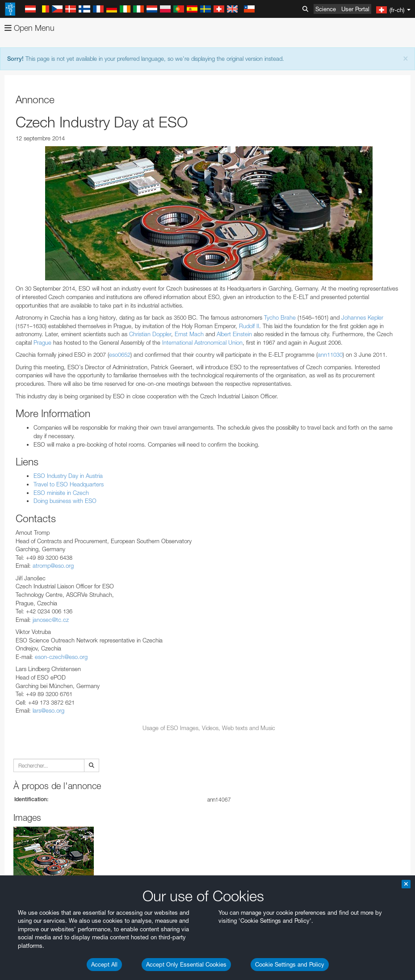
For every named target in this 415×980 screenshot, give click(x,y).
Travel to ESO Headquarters (69, 484)
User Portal (355, 9)
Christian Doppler (150, 334)
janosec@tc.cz (51, 620)
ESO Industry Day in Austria (68, 476)
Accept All (104, 964)
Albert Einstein (234, 334)
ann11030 (330, 355)
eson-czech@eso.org (61, 657)
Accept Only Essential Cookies (186, 964)
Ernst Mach (189, 334)
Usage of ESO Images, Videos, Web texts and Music (209, 728)
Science (326, 9)
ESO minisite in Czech (61, 493)
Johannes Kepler (362, 317)
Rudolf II (249, 326)
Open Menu (29, 28)
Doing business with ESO (65, 501)
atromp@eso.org (53, 566)
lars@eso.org (48, 710)
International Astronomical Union (202, 342)
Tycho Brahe (280, 317)
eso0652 (120, 355)
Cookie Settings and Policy (290, 964)
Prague (42, 342)
